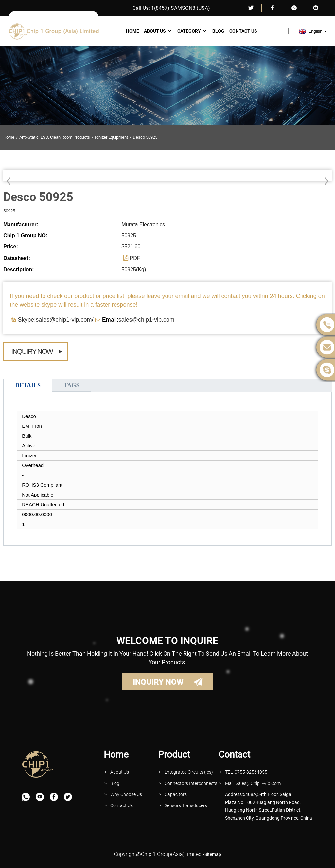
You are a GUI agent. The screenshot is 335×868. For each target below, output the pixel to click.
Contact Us (243, 31)
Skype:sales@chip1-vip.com (55, 320)
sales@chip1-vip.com (146, 320)
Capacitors (176, 794)
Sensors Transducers (186, 805)
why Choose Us (126, 794)
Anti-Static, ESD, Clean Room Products (55, 137)
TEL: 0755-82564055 (246, 772)
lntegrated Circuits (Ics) (189, 772)
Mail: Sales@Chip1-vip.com (253, 783)
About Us (158, 31)
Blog (218, 31)
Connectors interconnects (191, 783)
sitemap (213, 854)
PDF (135, 258)
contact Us (122, 805)
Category (192, 31)
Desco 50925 (145, 137)
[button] (324, 181)
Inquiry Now (32, 351)
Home (132, 31)
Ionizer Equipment (111, 137)
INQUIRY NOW (158, 682)
